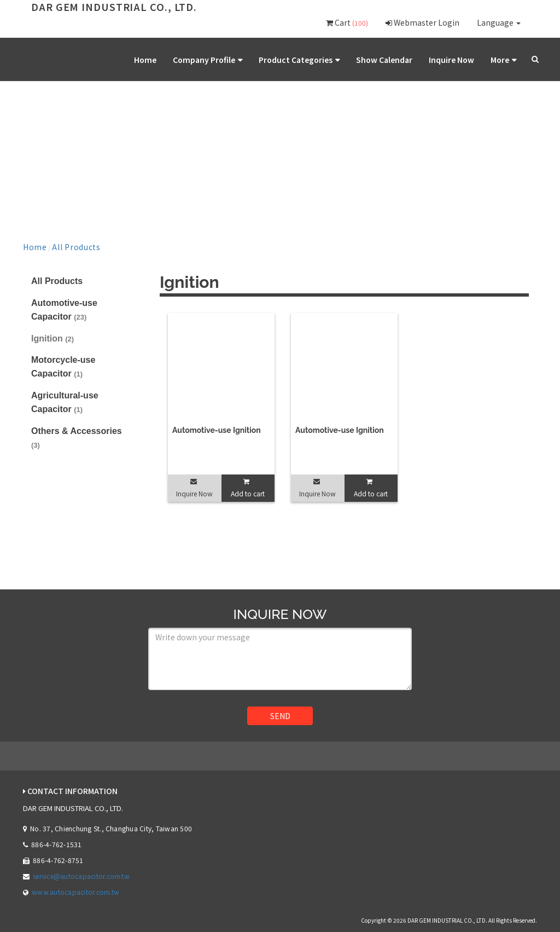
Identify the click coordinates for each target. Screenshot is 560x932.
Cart (347, 22)
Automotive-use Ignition (217, 426)
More (503, 59)
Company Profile (267, 59)
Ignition (52, 335)
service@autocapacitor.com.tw (81, 872)
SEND (280, 712)
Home (220, 59)
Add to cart (248, 490)
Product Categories (340, 59)
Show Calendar (411, 59)
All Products (60, 244)
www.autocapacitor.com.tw (75, 888)
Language (499, 22)
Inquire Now (464, 59)
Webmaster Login (422, 22)
